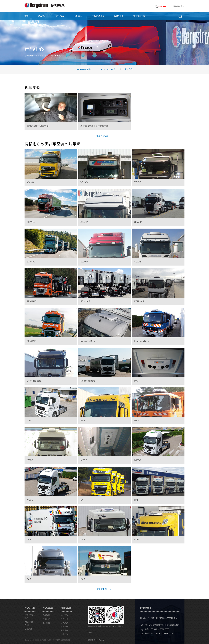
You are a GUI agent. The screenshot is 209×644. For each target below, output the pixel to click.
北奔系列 (66, 634)
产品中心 (42, 16)
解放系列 (66, 615)
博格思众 (43, 640)
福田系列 (66, 626)
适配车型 (78, 16)
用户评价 (47, 622)
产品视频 (60, 16)
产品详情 (47, 615)
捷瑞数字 (93, 640)
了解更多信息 (98, 16)
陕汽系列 (66, 619)
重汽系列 (66, 630)
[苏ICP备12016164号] (65, 640)
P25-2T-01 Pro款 (108, 69)
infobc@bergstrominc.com (162, 633)
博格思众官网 (179, 6)
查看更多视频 (104, 136)
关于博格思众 (140, 16)
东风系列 (66, 622)
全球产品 (128, 69)
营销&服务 (119, 16)
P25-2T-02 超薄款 (84, 69)
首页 (27, 16)
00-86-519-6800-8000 (160, 629)
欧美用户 (47, 619)
